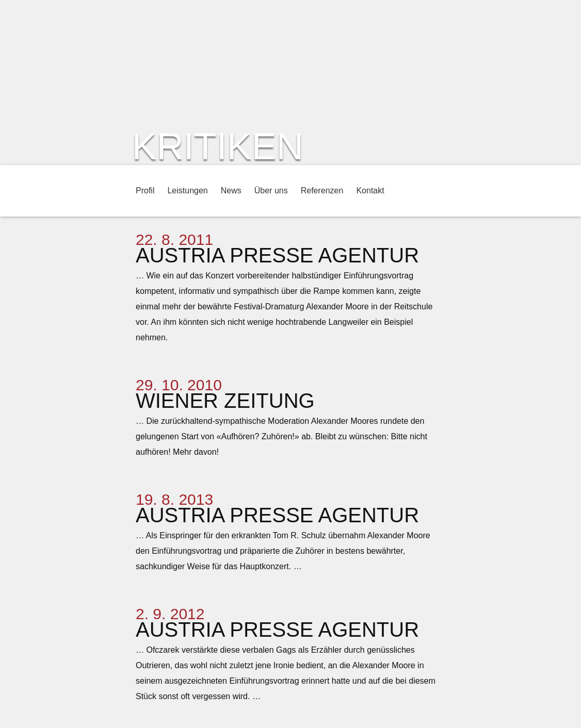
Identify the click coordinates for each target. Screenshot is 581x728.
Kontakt (370, 191)
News (231, 191)
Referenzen (322, 191)
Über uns (271, 191)
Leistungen (187, 191)
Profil (145, 191)
